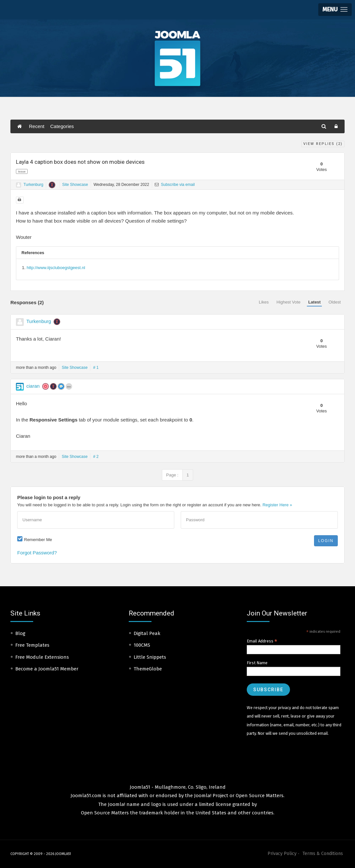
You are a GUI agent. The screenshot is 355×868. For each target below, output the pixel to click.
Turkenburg (33, 185)
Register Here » (277, 505)
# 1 (96, 368)
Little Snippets (150, 657)
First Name (257, 663)
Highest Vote (288, 302)
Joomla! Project (210, 796)
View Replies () (323, 144)
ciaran (33, 386)
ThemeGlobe (148, 669)
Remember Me (38, 540)
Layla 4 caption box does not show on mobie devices (80, 162)
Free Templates (32, 645)
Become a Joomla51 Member (47, 669)
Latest (314, 302)
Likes (264, 302)
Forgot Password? (37, 553)
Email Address (262, 641)
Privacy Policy (282, 854)
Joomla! (117, 804)
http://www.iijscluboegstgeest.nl (56, 268)
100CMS (142, 645)
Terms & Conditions (323, 854)
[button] (335, 10)
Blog (20, 633)
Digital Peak (147, 633)
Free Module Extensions (42, 657)
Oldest (335, 302)
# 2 (96, 457)
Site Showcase (75, 185)
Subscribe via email (175, 185)
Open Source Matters (260, 796)
